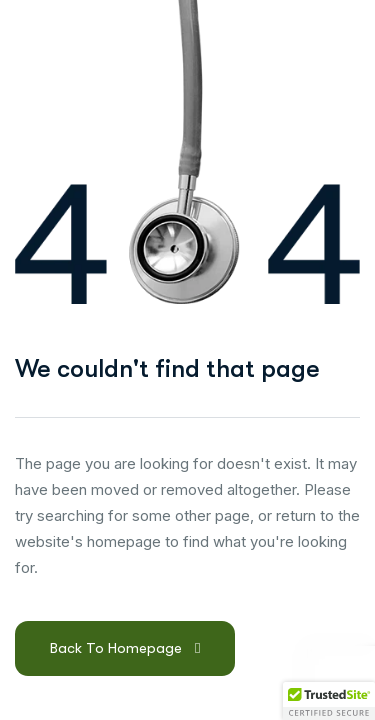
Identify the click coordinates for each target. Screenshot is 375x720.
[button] (329, 701)
